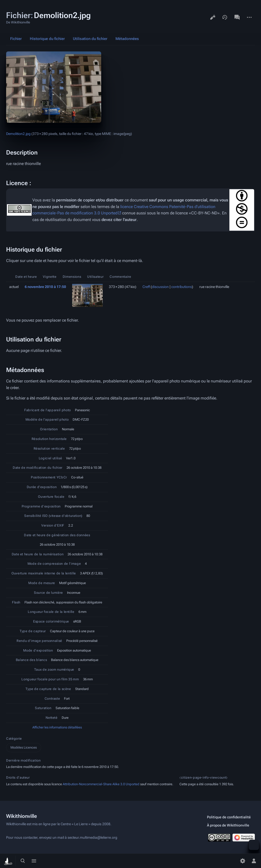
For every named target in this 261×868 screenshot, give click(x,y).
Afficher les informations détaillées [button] (57, 727)
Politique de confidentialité (229, 817)
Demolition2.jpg (18, 134)
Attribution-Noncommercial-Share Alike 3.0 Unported (101, 784)
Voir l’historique (225, 17)
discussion (160, 287)
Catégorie (14, 739)
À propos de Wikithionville (228, 825)
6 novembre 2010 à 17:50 (45, 287)
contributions (182, 287)
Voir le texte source (213, 17)
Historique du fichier (47, 39)
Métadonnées (127, 39)
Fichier (16, 39)
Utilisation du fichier (90, 39)
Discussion (237, 17)
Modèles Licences (24, 747)
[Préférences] (243, 861)
